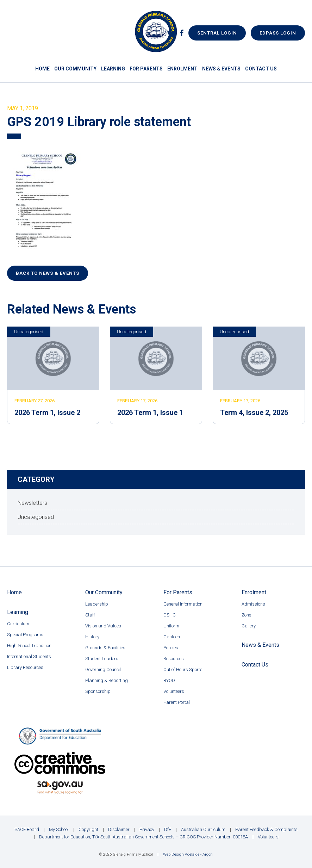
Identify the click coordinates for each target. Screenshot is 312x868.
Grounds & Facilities (105, 648)
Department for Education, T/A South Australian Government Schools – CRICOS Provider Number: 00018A (143, 837)
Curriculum (18, 624)
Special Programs (25, 635)
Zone (246, 615)
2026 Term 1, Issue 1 (150, 413)
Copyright (88, 829)
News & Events (221, 69)
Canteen (172, 637)
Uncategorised (29, 332)
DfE (168, 829)
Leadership (97, 604)
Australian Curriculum (203, 829)
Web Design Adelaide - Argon (188, 854)
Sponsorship (98, 691)
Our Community (75, 69)
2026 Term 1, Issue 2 (47, 413)
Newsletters (32, 503)
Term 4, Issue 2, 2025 (254, 413)
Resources (174, 659)
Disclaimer (119, 829)
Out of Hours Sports (183, 669)
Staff (90, 615)
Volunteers (174, 691)
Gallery (249, 626)
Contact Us (261, 69)
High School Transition (29, 646)
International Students (29, 656)
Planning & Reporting (107, 680)
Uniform (171, 626)
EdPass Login (278, 33)
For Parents (146, 69)
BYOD (169, 680)
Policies (171, 648)
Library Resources (25, 667)
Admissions (253, 604)
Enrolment (182, 69)
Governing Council (103, 669)
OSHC (170, 615)
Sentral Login (217, 33)
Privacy (147, 829)
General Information (183, 604)
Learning (113, 69)
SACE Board (27, 829)
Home (42, 69)
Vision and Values (103, 626)
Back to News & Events (48, 273)
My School (59, 829)
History (92, 637)
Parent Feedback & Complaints (266, 829)
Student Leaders (102, 659)
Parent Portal (177, 702)
